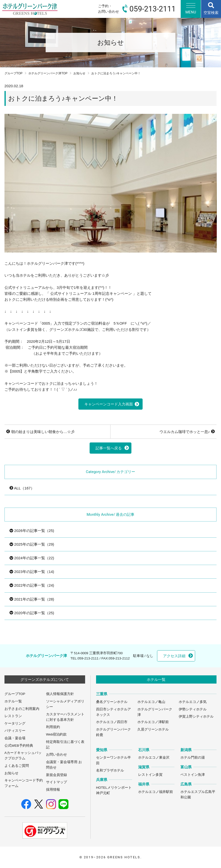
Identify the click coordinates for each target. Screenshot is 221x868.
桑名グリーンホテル (112, 702)
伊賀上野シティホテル (196, 716)
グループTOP (14, 73)
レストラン (13, 716)
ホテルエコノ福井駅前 (156, 792)
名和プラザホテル (110, 770)
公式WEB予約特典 (19, 746)
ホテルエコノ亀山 (151, 702)
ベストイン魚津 (193, 775)
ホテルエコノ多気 (193, 702)
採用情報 (53, 790)
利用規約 (53, 727)
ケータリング (15, 723)
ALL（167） (22, 488)
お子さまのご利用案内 (22, 709)
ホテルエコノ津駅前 (153, 722)
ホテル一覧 (13, 701)
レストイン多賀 (150, 775)
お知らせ (79, 73)
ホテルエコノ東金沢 (154, 758)
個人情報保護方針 (60, 694)
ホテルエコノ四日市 (112, 722)
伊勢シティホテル (193, 709)
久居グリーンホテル (153, 729)
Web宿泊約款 (56, 734)
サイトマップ (56, 782)
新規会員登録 (56, 775)
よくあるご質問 (17, 766)
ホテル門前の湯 (193, 758)
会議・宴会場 (15, 738)
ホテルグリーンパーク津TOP (48, 73)
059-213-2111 (88, 658)
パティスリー (15, 731)
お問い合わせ (56, 755)
